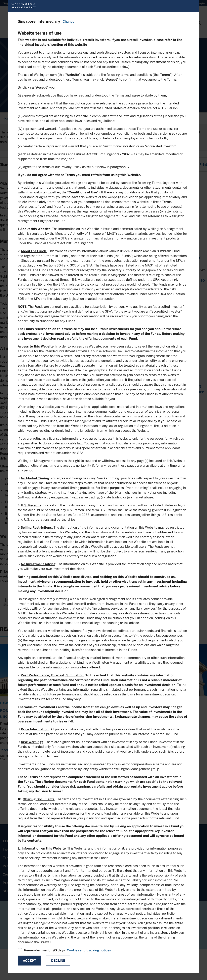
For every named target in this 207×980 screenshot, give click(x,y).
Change (68, 22)
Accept (29, 961)
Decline (58, 961)
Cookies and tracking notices (89, 950)
